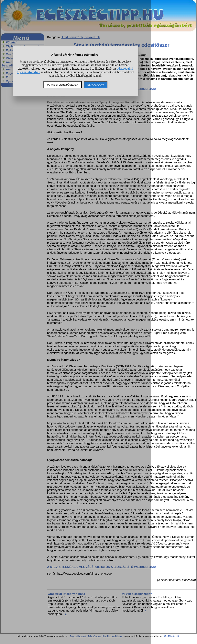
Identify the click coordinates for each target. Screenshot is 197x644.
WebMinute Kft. (172, 636)
